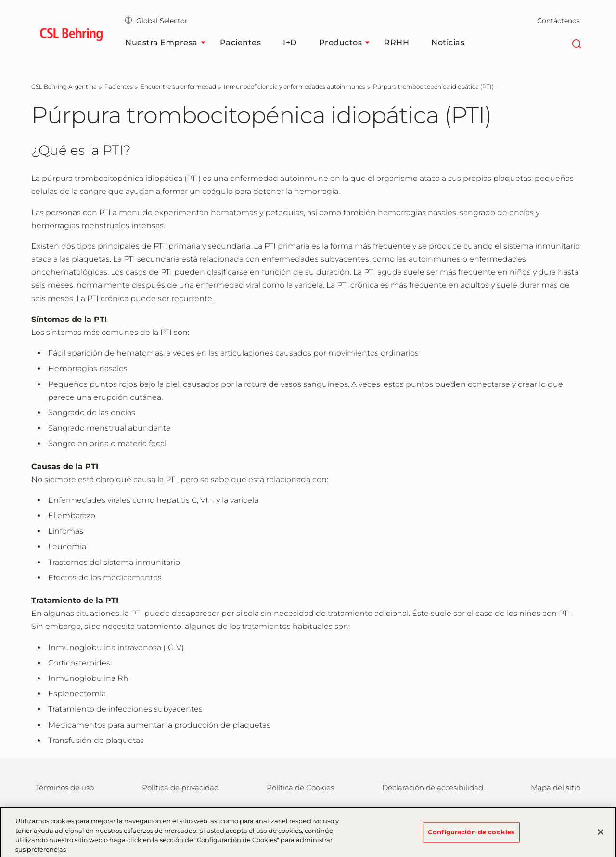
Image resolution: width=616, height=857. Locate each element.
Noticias (448, 43)
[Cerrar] (601, 836)
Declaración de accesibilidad (433, 787)
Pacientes (241, 43)
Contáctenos (558, 21)
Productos (347, 43)
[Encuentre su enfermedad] (178, 86)
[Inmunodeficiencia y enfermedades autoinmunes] (295, 86)
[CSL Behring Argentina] (64, 86)
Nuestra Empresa (168, 43)
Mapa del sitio (556, 787)
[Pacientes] (119, 86)
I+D (290, 43)
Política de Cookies (300, 787)
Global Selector (156, 21)
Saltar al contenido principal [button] (0, 0)
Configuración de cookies (471, 835)
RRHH (397, 43)
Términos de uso (65, 787)
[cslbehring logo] (71, 36)
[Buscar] (576, 43)
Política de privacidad (180, 787)
